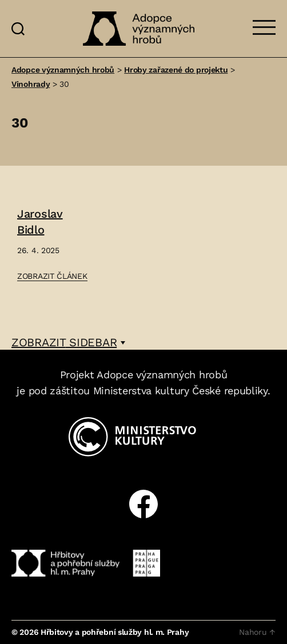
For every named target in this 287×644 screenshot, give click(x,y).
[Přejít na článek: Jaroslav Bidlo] (52, 245)
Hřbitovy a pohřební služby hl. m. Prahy (115, 632)
